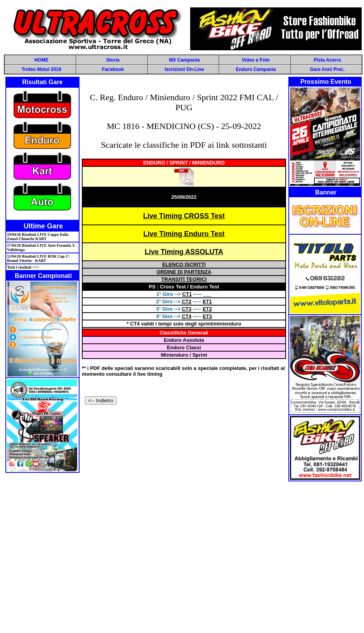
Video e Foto (256, 60)
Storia (113, 60)
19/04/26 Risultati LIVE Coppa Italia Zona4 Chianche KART (38, 237)
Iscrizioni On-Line (185, 69)
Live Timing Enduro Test (184, 234)
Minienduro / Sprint (184, 355)
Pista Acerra (327, 60)
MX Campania (185, 60)
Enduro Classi (184, 347)
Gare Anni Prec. (327, 69)
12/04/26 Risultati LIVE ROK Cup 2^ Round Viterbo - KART (38, 258)
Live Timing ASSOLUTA (184, 252)
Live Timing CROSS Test (184, 216)
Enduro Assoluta (184, 340)
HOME (41, 60)
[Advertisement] (181, 557)
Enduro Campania (256, 69)
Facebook (113, 69)
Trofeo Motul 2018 (41, 69)
